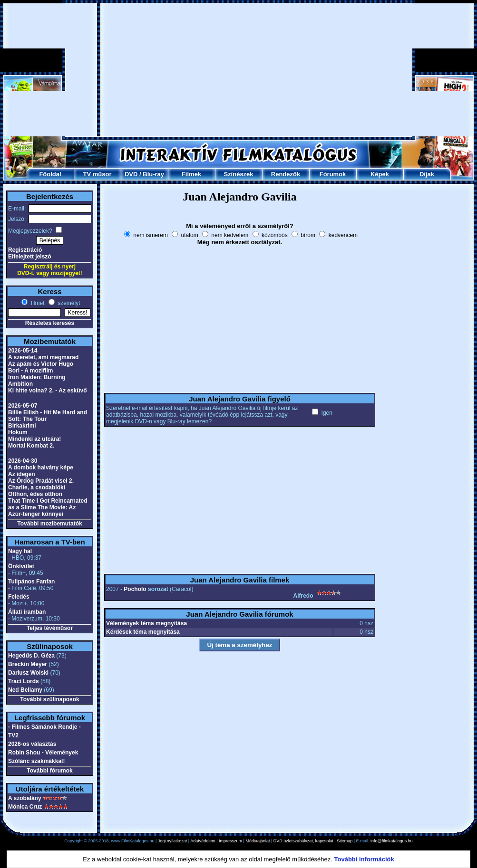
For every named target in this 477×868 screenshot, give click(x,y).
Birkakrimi (22, 426)
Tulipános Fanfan (31, 582)
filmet (37, 303)
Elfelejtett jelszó (30, 257)
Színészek (238, 174)
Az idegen (22, 474)
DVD (131, 174)
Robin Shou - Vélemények (43, 753)
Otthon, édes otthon (35, 494)
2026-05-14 (23, 351)
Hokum (18, 432)
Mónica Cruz (25, 807)
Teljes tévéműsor (50, 628)
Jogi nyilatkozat (173, 841)
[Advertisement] (239, 70)
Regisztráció (25, 250)
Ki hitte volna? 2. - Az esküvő (48, 391)
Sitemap (345, 841)
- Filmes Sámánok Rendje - (44, 727)
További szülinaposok (49, 699)
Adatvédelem (203, 841)
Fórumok (333, 174)
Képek (380, 174)
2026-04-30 (23, 461)
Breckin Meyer (28, 664)
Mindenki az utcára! (34, 439)
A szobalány (25, 798)
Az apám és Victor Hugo (41, 364)
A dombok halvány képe (41, 467)
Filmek (191, 174)
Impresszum (230, 841)
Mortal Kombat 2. (31, 446)
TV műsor (97, 174)
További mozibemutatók (49, 524)
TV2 (13, 735)
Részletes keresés (50, 323)
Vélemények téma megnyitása (146, 623)
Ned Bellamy (25, 690)
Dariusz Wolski (28, 673)
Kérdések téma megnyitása (143, 632)
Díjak (427, 174)
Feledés (19, 597)
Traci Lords (24, 681)
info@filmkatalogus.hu (392, 841)
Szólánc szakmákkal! (36, 761)
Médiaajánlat (258, 841)
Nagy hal (20, 551)
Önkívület (21, 566)
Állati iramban (27, 612)
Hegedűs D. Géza (31, 656)
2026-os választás (32, 744)
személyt (68, 303)
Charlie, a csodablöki (37, 487)
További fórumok (49, 771)
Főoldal (50, 174)
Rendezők (286, 174)
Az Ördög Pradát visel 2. (41, 481)
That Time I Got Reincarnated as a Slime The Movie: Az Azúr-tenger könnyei (48, 507)
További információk (364, 859)
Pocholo (135, 589)
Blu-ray (153, 174)
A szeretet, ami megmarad (43, 357)
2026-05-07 (23, 406)
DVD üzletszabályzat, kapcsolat (303, 841)
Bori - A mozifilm (30, 371)
